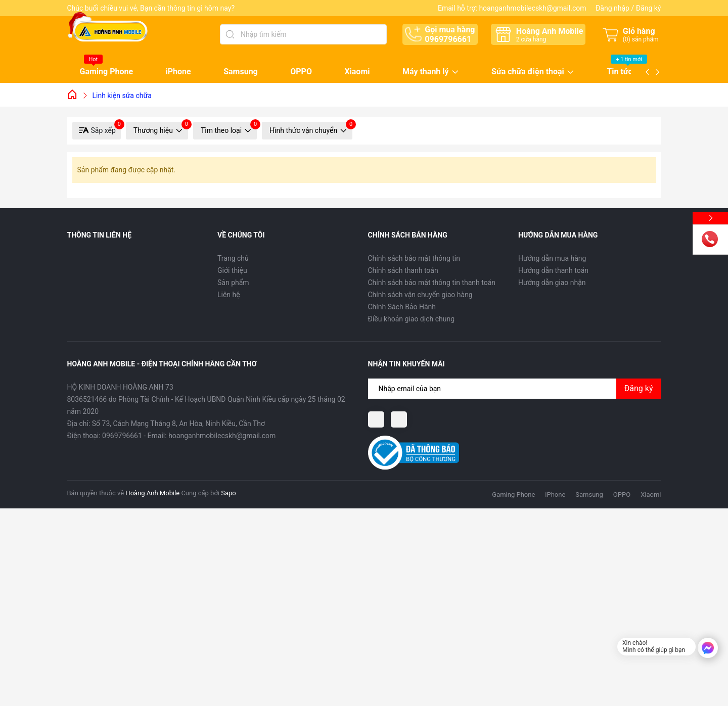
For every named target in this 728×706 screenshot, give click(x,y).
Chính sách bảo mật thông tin (414, 258)
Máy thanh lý (426, 72)
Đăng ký (649, 8)
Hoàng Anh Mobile (152, 493)
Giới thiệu (232, 270)
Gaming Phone (107, 72)
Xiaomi (357, 72)
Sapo (229, 493)
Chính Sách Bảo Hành (402, 307)
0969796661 (448, 39)
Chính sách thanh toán (403, 270)
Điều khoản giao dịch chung (412, 319)
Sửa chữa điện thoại (528, 72)
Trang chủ (233, 258)
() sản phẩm (641, 39)
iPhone (178, 72)
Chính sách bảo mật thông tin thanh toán (432, 283)
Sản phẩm (233, 283)
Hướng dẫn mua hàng (552, 258)
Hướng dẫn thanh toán (553, 270)
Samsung (241, 72)
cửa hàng (531, 39)
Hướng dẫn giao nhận (552, 283)
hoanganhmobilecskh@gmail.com (532, 8)
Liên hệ (229, 295)
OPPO (301, 72)
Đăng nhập (612, 8)
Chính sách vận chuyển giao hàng (420, 295)
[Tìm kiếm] (230, 34)
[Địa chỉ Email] (515, 389)
